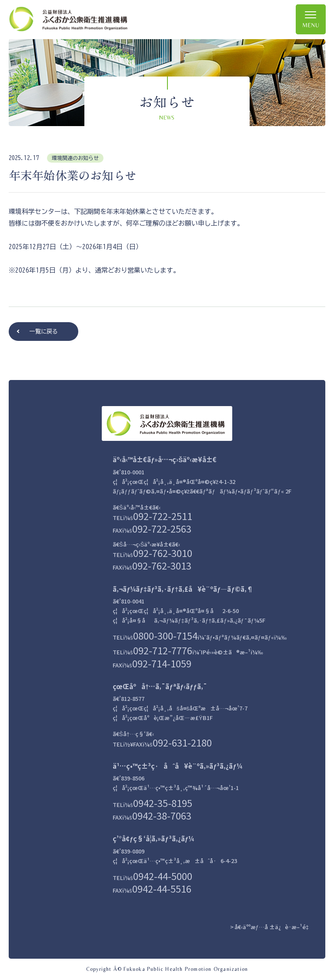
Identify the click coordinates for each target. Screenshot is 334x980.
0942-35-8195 (163, 803)
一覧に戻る (44, 332)
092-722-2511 (163, 516)
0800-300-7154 (165, 635)
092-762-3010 (163, 553)
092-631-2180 (182, 742)
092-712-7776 (163, 650)
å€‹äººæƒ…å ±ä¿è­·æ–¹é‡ (273, 927)
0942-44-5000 (163, 876)
